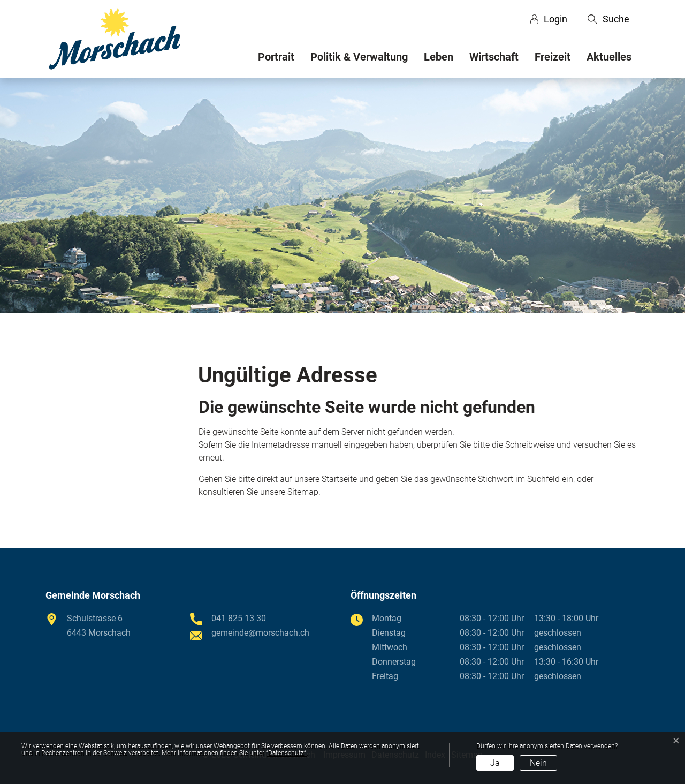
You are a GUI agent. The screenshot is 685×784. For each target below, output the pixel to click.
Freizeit (553, 57)
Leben (439, 57)
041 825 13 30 (239, 618)
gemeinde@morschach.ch (260, 633)
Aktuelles (609, 57)
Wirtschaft (494, 57)
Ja (495, 763)
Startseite (339, 479)
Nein (538, 763)
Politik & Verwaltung (359, 57)
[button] (608, 19)
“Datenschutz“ (286, 753)
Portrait (276, 57)
